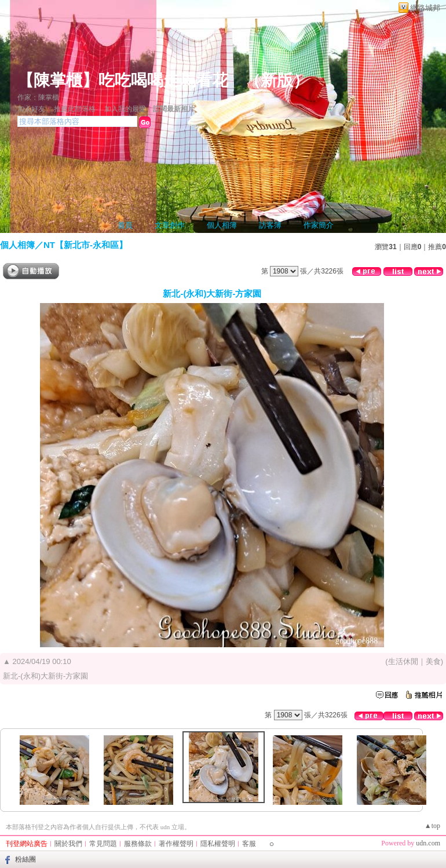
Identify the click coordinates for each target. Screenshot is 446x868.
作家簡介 (319, 225)
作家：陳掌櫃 (38, 97)
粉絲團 (25, 859)
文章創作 (170, 225)
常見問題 (103, 844)
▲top (432, 826)
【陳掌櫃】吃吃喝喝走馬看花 (123, 80)
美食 (433, 661)
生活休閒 (403, 661)
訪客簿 (270, 225)
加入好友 (31, 109)
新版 (277, 80)
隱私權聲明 (218, 844)
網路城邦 (425, 8)
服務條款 (138, 844)
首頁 (125, 225)
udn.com (428, 843)
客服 (249, 844)
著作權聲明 (176, 844)
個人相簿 (222, 225)
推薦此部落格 (75, 109)
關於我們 (68, 844)
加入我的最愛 (125, 109)
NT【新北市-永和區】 (85, 245)
